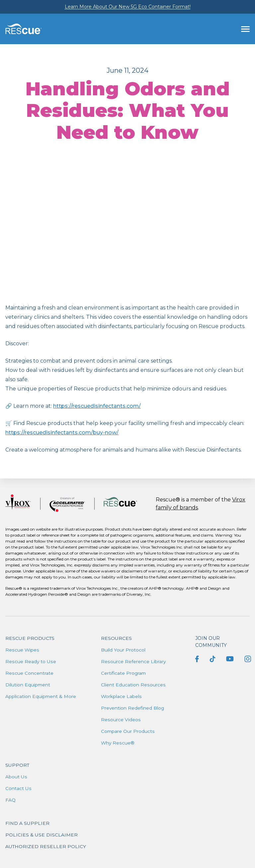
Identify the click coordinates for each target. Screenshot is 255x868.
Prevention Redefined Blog (133, 708)
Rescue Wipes (22, 650)
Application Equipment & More (41, 696)
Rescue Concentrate (29, 673)
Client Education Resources (133, 685)
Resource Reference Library (133, 661)
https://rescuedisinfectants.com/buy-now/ (62, 433)
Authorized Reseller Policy (46, 846)
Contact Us (18, 788)
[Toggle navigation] (245, 29)
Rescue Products (30, 638)
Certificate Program (124, 673)
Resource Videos (121, 720)
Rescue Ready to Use (31, 661)
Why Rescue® (118, 743)
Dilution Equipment (28, 685)
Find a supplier (27, 823)
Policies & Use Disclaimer (42, 835)
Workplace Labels (121, 696)
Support (17, 765)
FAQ (10, 800)
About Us (16, 777)
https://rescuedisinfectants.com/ (97, 406)
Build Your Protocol (123, 650)
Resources (116, 638)
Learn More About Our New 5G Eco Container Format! (128, 7)
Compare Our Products (128, 731)
